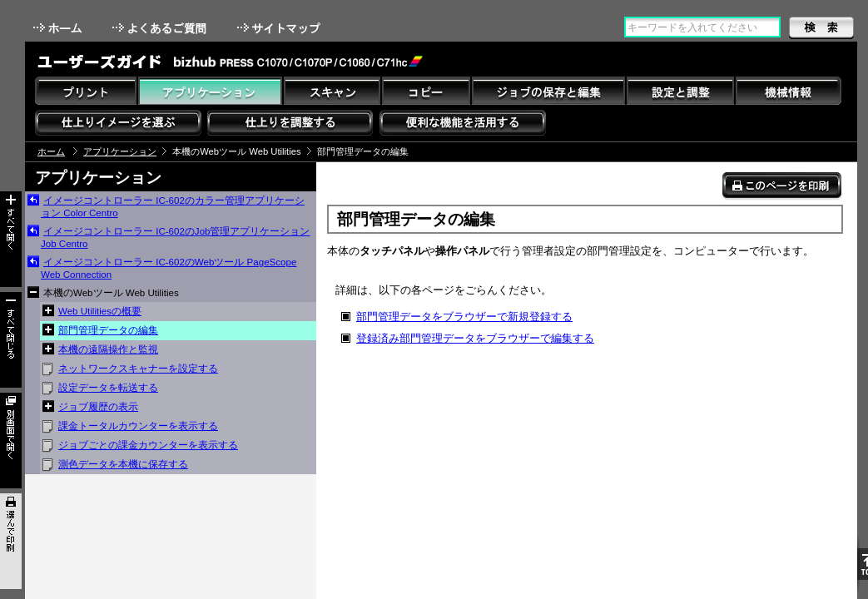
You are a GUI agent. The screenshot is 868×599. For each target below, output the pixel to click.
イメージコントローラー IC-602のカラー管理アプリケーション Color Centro (173, 207)
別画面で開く (11, 441)
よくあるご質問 (161, 28)
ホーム (59, 28)
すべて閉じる (11, 340)
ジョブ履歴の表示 (98, 407)
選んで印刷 (11, 541)
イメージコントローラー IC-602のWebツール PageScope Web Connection (169, 268)
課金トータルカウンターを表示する (138, 426)
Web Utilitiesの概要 (100, 311)
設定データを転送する (108, 388)
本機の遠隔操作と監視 (108, 349)
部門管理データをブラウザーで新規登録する (464, 317)
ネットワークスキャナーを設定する (138, 369)
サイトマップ (280, 28)
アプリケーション (120, 151)
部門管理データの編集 (108, 330)
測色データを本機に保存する (123, 464)
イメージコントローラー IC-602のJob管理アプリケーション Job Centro (175, 238)
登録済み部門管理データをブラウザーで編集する (475, 338)
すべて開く (11, 239)
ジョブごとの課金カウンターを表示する (148, 445)
